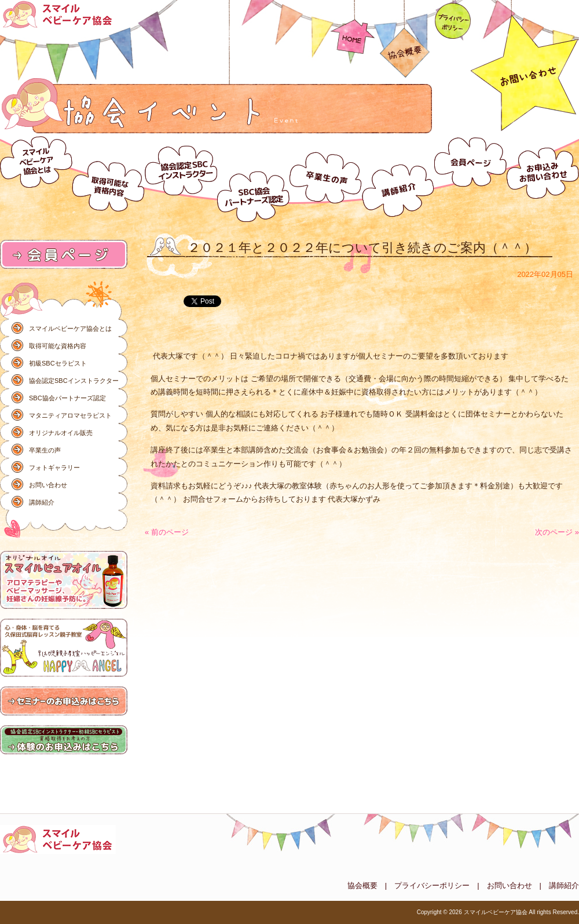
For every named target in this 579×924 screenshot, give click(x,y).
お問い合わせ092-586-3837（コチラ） (525, 67)
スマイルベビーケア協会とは (36, 178)
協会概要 (405, 40)
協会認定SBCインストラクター (181, 178)
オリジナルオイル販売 (61, 433)
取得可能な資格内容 (109, 178)
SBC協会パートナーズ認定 (67, 398)
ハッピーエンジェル (64, 648)
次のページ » (557, 532)
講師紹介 (398, 178)
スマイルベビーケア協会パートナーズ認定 (253, 178)
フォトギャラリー (54, 468)
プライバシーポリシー (452, 20)
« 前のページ (167, 532)
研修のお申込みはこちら (64, 702)
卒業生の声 (326, 178)
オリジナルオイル (64, 580)
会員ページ (470, 178)
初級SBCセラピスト (58, 363)
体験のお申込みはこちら (64, 740)
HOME (352, 28)
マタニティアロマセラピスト (70, 415)
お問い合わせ (543, 178)
